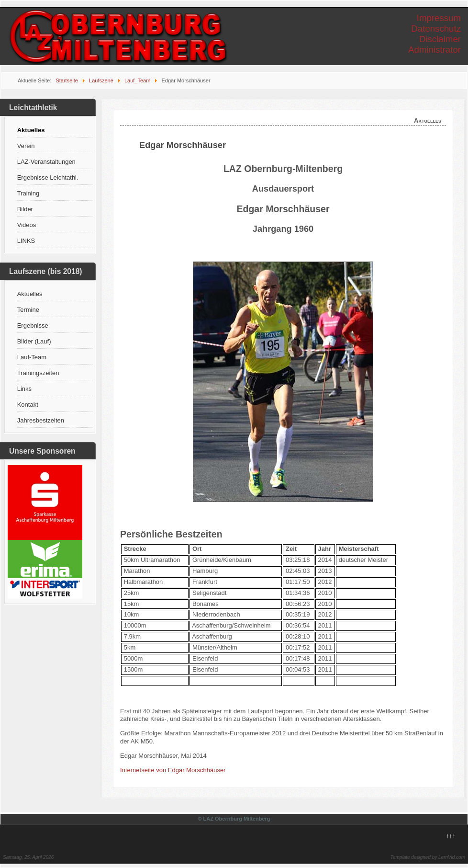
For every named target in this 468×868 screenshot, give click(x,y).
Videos (27, 225)
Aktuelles (31, 130)
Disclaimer (440, 39)
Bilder (25, 209)
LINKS (26, 241)
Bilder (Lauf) (34, 341)
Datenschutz (436, 29)
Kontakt (28, 405)
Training (28, 193)
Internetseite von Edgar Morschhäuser (173, 770)
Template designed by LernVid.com (428, 857)
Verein (26, 146)
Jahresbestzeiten (41, 420)
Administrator (435, 50)
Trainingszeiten (38, 373)
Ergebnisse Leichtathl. (48, 177)
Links (24, 389)
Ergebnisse (33, 325)
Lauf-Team (32, 357)
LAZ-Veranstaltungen (46, 162)
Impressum (439, 18)
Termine (28, 310)
